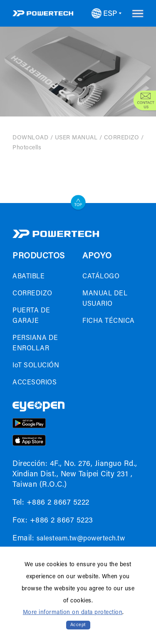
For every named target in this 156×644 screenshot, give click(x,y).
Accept (78, 625)
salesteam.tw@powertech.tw (81, 539)
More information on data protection (73, 613)
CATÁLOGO (101, 277)
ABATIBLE (28, 277)
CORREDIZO (122, 138)
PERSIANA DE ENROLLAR (35, 343)
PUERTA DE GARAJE (31, 316)
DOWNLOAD (30, 138)
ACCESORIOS (35, 383)
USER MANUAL (76, 138)
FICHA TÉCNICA (109, 321)
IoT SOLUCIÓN (36, 366)
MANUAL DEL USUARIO (105, 299)
